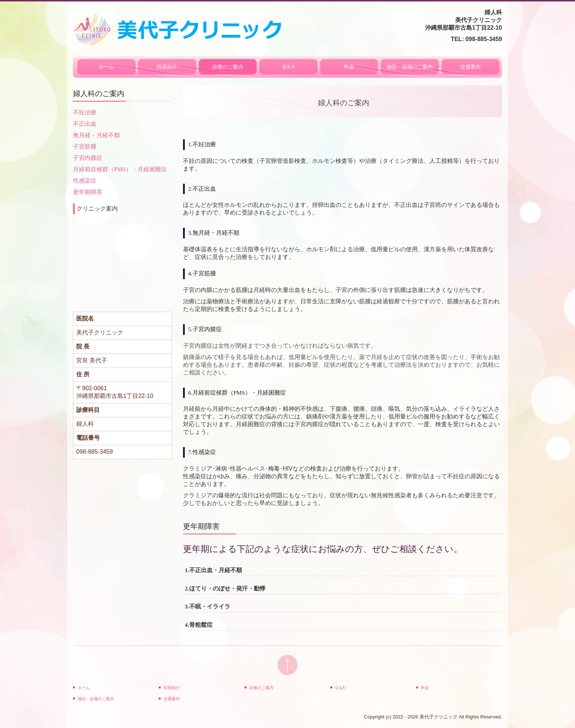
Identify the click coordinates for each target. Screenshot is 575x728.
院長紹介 (167, 67)
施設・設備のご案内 (410, 67)
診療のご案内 (228, 67)
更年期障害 (88, 192)
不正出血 (85, 124)
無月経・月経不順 (96, 135)
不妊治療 (85, 112)
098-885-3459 (484, 39)
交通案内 (470, 67)
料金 (349, 67)
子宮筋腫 (85, 147)
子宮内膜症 (88, 158)
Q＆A (288, 67)
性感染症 (85, 181)
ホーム (106, 67)
